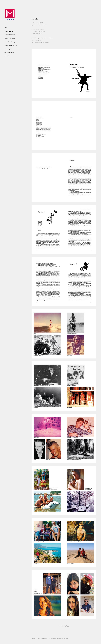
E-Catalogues (8, 49)
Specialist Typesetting (11, 45)
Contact (7, 56)
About (6, 27)
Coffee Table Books (10, 38)
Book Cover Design (10, 42)
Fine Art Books (9, 31)
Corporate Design (9, 52)
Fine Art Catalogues (10, 35)
